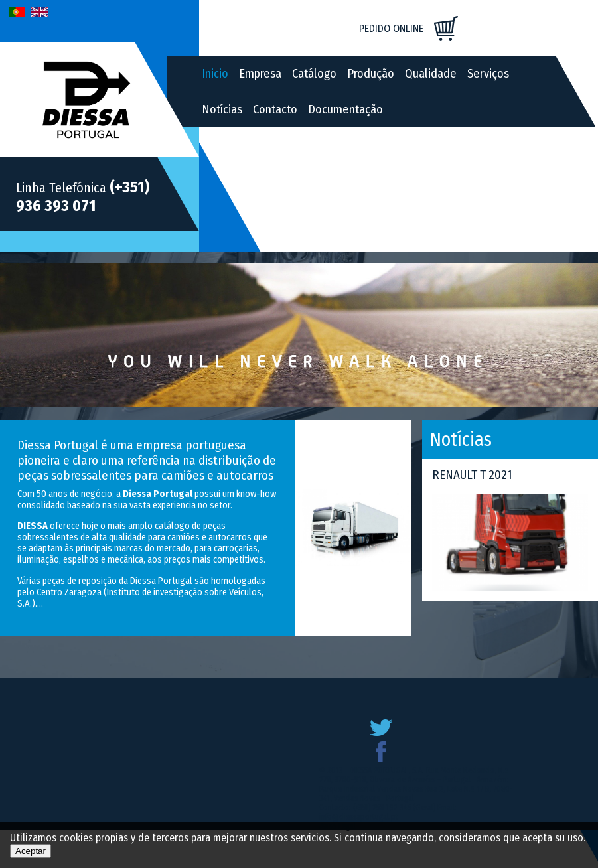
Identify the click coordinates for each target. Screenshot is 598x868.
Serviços (488, 74)
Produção (371, 74)
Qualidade (431, 74)
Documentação (345, 109)
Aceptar (31, 851)
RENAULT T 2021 (472, 475)
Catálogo (314, 74)
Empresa (260, 74)
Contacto (275, 109)
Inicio (215, 74)
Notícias (222, 109)
